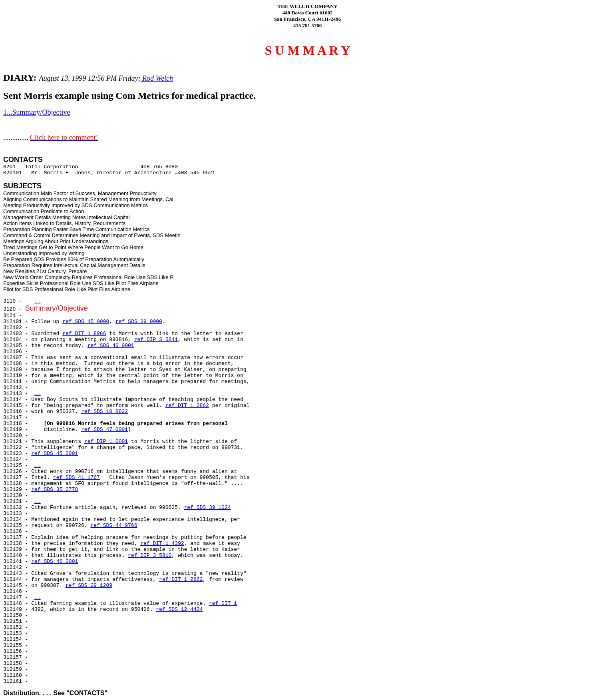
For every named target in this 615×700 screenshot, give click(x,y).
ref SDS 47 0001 (104, 430)
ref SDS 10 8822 (104, 412)
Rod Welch (157, 78)
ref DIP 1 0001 (106, 442)
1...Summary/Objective (37, 112)
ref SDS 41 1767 (77, 478)
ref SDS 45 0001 (55, 454)
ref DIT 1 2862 (187, 406)
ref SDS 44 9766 (114, 525)
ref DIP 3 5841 (156, 340)
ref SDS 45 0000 (86, 322)
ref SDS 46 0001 (111, 346)
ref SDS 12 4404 (179, 609)
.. (38, 301)
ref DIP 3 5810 (150, 555)
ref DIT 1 (223, 603)
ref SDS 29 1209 (89, 585)
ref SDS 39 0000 (139, 322)
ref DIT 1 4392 (162, 543)
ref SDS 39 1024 (207, 508)
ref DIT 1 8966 (84, 334)
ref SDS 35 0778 (55, 490)
